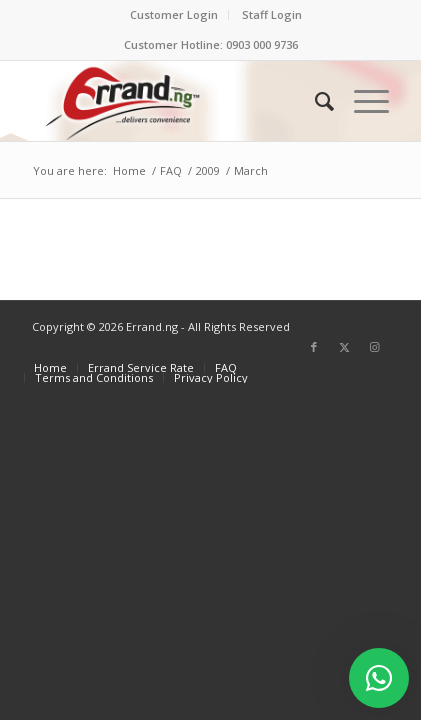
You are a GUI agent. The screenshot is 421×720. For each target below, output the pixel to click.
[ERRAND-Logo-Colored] (175, 101)
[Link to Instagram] (374, 347)
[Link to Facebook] (314, 347)
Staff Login (272, 14)
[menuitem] (174, 15)
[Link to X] (344, 347)
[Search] (314, 101)
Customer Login (174, 14)
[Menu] (361, 101)
